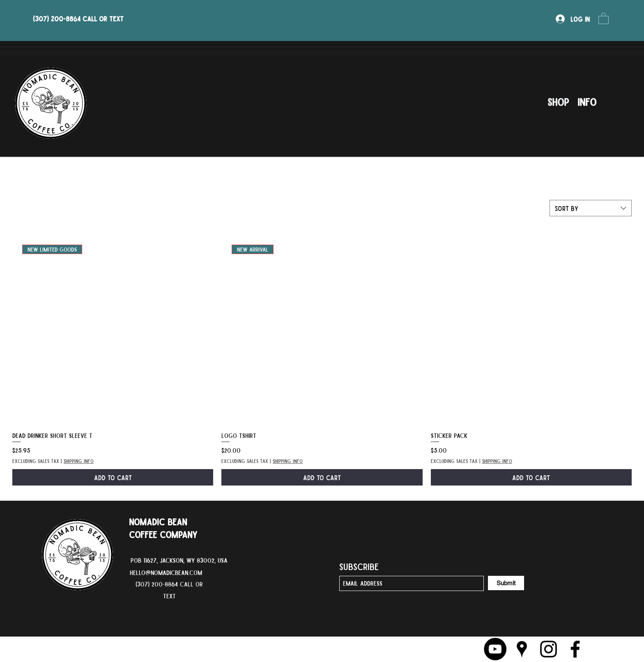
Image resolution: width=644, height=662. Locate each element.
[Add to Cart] (113, 477)
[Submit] (506, 583)
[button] (604, 18)
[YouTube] (495, 649)
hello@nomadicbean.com (166, 572)
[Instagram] (549, 649)
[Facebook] (575, 649)
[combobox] (591, 208)
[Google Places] (522, 649)
